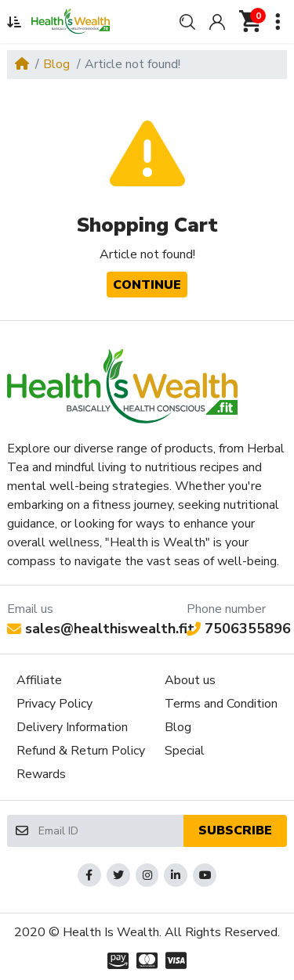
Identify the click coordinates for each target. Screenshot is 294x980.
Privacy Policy (54, 704)
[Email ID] (110, 830)
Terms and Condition (221, 704)
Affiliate (39, 680)
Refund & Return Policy (81, 751)
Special (185, 751)
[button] (14, 22)
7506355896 (239, 629)
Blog (56, 64)
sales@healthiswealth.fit (101, 629)
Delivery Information (72, 727)
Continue (147, 285)
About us (190, 680)
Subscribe (235, 830)
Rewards (41, 774)
